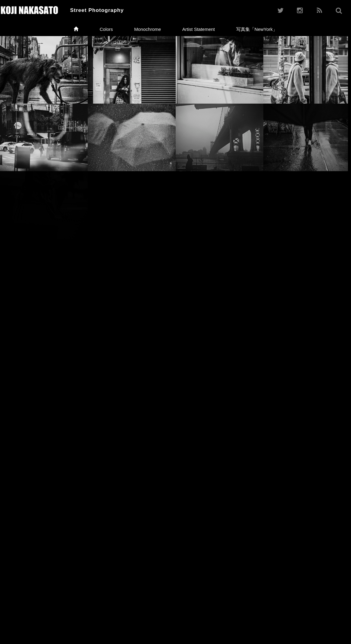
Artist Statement (199, 29)
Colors (106, 29)
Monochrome (148, 29)
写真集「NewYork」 (257, 29)
